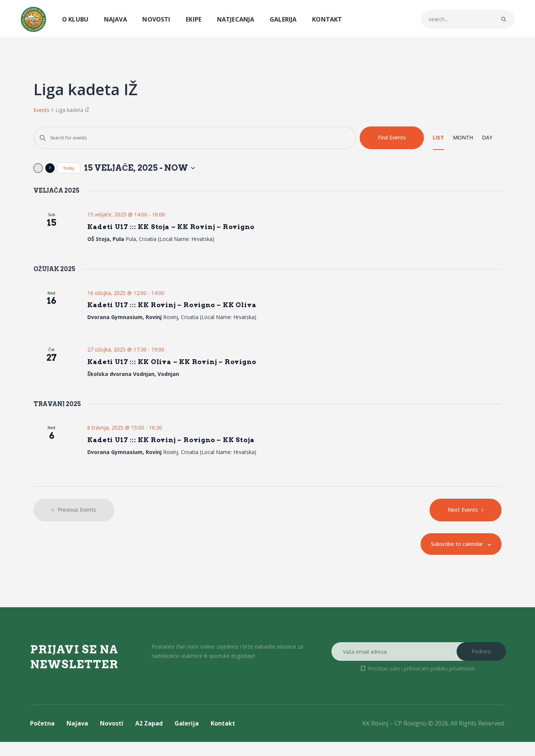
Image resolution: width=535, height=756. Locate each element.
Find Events (392, 137)
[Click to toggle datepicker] (163, 169)
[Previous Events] (38, 169)
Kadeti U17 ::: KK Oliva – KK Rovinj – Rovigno (189, 371)
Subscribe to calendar (449, 558)
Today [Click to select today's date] (69, 169)
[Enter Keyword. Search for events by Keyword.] (195, 138)
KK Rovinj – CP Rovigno (394, 738)
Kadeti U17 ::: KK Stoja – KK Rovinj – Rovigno (188, 230)
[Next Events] (50, 169)
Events (41, 110)
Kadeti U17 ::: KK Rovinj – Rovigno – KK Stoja (188, 452)
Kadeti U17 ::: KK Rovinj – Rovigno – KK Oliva (189, 312)
